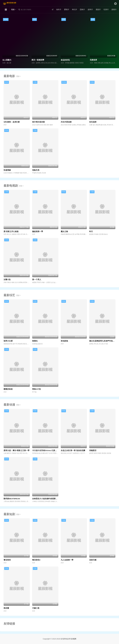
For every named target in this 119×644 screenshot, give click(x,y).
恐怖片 (82, 9)
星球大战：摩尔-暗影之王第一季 (17, 450)
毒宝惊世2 (36, 560)
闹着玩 (35, 341)
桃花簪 (6, 608)
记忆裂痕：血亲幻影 (12, 122)
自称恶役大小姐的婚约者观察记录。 (47, 499)
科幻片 (75, 9)
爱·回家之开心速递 (11, 231)
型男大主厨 (8, 341)
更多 (19, 76)
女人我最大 (7, 60)
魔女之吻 (64, 231)
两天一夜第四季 (38, 60)
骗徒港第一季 (38, 231)
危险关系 (36, 170)
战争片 (90, 9)
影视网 (74, 639)
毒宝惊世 (7, 560)
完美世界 (93, 60)
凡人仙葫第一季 (67, 560)
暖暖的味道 (8, 389)
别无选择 (93, 122)
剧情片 (114, 9)
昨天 (91, 231)
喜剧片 (98, 9)
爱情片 (67, 9)
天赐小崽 (36, 608)
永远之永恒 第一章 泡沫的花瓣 (73, 450)
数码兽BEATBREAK (12, 499)
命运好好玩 (65, 60)
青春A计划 (36, 389)
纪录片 (106, 9)
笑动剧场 (64, 341)
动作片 (59, 9)
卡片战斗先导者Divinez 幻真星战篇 (46, 450)
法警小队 (7, 279)
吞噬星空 (93, 450)
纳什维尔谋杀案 (38, 122)
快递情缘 (7, 170)
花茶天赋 (93, 560)
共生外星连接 (66, 122)
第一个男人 (37, 279)
